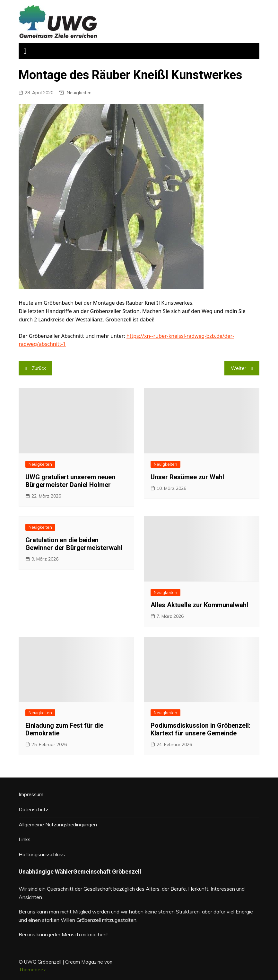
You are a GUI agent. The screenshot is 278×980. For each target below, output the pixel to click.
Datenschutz (34, 809)
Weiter (239, 368)
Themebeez (32, 970)
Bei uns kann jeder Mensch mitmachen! (63, 934)
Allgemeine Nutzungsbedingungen (58, 824)
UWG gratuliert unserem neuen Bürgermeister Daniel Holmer (70, 481)
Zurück (39, 368)
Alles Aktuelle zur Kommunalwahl (199, 605)
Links (25, 839)
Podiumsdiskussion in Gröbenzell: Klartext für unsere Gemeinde (200, 729)
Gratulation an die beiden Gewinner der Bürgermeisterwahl (74, 544)
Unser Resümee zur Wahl (187, 477)
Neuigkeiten (79, 93)
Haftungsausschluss (42, 854)
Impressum (31, 794)
